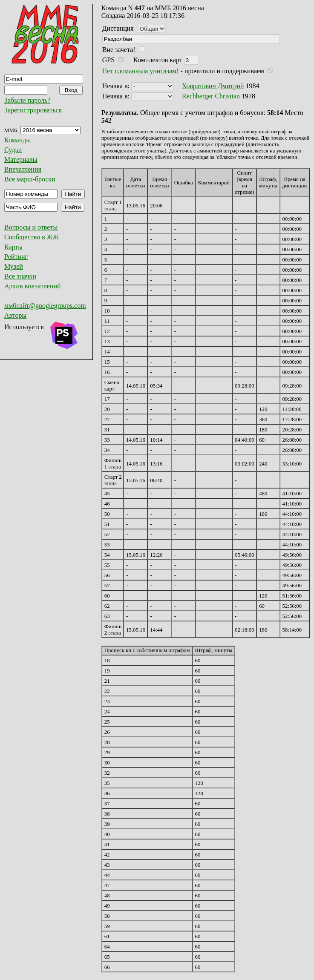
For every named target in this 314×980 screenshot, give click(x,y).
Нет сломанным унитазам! (141, 71)
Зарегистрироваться (33, 110)
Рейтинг (16, 257)
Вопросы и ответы (31, 227)
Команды (17, 140)
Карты (13, 247)
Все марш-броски (30, 179)
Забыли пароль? (27, 100)
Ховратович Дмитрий (213, 86)
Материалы (21, 160)
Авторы (15, 315)
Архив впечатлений (33, 286)
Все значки (20, 276)
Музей (14, 266)
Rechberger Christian (211, 96)
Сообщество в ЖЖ (32, 237)
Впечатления (23, 169)
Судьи (13, 150)
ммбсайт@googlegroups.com (45, 306)
